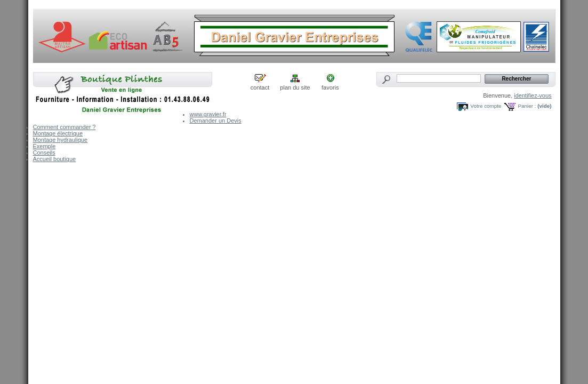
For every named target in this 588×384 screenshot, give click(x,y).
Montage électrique (58, 133)
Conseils (44, 153)
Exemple (45, 146)
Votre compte (486, 106)
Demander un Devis (216, 121)
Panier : (527, 106)
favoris (330, 87)
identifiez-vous (533, 95)
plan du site (295, 87)
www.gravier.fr (208, 114)
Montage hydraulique (61, 140)
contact (260, 87)
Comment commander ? (65, 127)
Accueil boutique (55, 159)
